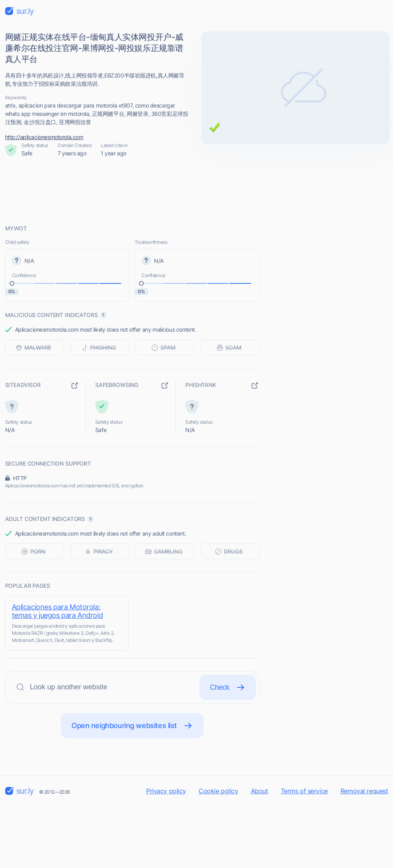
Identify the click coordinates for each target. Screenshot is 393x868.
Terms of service (304, 791)
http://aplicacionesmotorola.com (44, 137)
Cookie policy (218, 791)
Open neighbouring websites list (132, 726)
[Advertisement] (197, 191)
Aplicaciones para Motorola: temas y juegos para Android (57, 611)
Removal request (364, 791)
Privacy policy (166, 791)
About (259, 791)
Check (228, 687)
